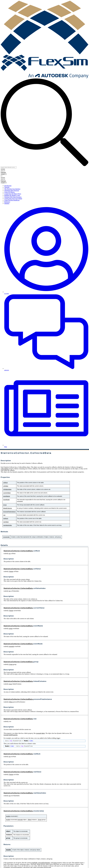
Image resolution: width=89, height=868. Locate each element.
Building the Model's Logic (12, 195)
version (3, 169)
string (11, 629)
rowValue (6, 522)
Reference (7, 202)
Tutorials (7, 187)
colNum (5, 483)
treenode (11, 646)
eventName (7, 496)
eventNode (6, 500)
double (8, 816)
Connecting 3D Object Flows (13, 194)
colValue (6, 486)
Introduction (8, 186)
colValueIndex (7, 489)
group (5, 505)
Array (11, 684)
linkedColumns (8, 508)
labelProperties (13, 735)
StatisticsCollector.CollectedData (18, 551)
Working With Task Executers (13, 197)
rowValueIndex (8, 525)
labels (43, 733)
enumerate (6, 537)
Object (11, 702)
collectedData (5, 469)
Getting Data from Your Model (13, 199)
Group (11, 664)
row (4, 515)
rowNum (6, 518)
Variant (11, 571)
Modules (7, 203)
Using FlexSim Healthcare (12, 200)
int (10, 554)
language (3, 172)
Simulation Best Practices (12, 191)
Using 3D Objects (9, 192)
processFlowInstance (9, 512)
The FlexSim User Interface (12, 189)
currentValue (7, 493)
